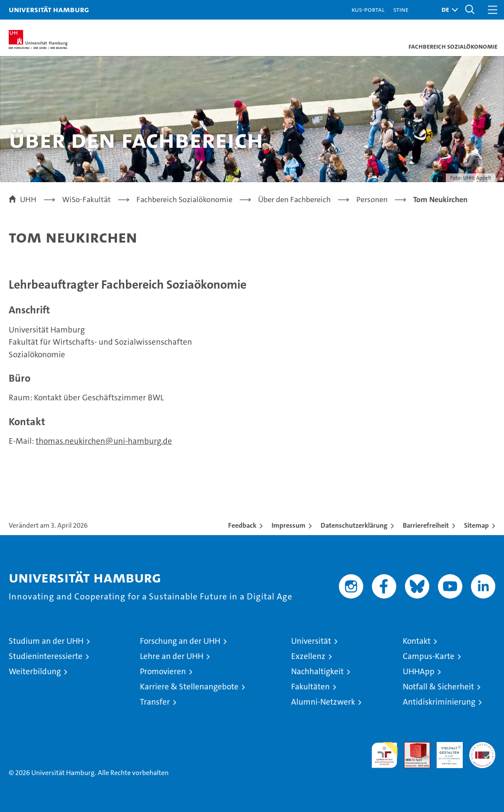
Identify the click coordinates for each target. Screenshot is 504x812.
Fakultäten (310, 687)
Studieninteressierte (46, 656)
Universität (311, 641)
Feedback (242, 525)
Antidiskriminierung (439, 702)
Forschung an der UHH (180, 641)
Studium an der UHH (46, 641)
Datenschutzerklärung (354, 525)
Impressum (288, 525)
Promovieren (163, 671)
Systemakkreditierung (482, 747)
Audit (412, 747)
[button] (448, 10)
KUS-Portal (368, 9)
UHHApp (419, 671)
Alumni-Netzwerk (323, 702)
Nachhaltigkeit (317, 671)
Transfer (155, 702)
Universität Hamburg (49, 9)
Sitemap (476, 525)
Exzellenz (308, 656)
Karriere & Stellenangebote (189, 687)
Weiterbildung (35, 671)
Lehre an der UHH (172, 656)
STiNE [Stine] (401, 9)
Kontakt (417, 641)
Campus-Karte (429, 656)
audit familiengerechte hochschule (385, 755)
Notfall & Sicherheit (438, 687)
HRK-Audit (445, 751)
